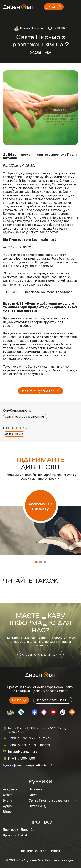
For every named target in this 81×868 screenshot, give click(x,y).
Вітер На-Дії (38, 806)
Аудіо (7, 806)
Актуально (11, 789)
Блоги (7, 800)
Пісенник (36, 789)
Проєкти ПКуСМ (15, 835)
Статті (8, 795)
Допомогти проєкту (40, 506)
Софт (33, 795)
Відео (7, 812)
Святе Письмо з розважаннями (25, 417)
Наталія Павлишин (32, 28)
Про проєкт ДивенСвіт (20, 830)
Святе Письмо (14, 434)
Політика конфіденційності (41, 851)
